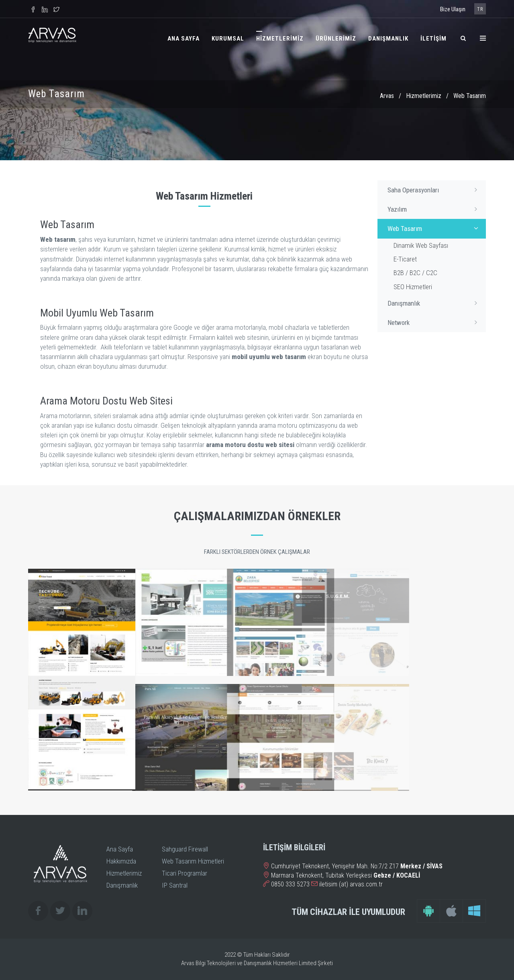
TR (480, 9)
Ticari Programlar (185, 873)
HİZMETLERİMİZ (280, 39)
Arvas (387, 96)
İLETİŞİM (433, 39)
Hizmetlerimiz (424, 96)
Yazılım (435, 209)
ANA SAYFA (184, 39)
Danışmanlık (435, 303)
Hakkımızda (121, 861)
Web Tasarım (435, 228)
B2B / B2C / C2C (415, 273)
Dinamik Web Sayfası (421, 245)
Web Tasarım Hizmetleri (193, 861)
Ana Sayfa (120, 849)
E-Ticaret (405, 259)
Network (435, 322)
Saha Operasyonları (435, 190)
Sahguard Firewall (185, 849)
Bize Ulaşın (453, 9)
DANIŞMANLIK (388, 39)
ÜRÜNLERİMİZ (336, 39)
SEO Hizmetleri (413, 287)
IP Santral (175, 885)
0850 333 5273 (290, 884)
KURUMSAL (228, 39)
